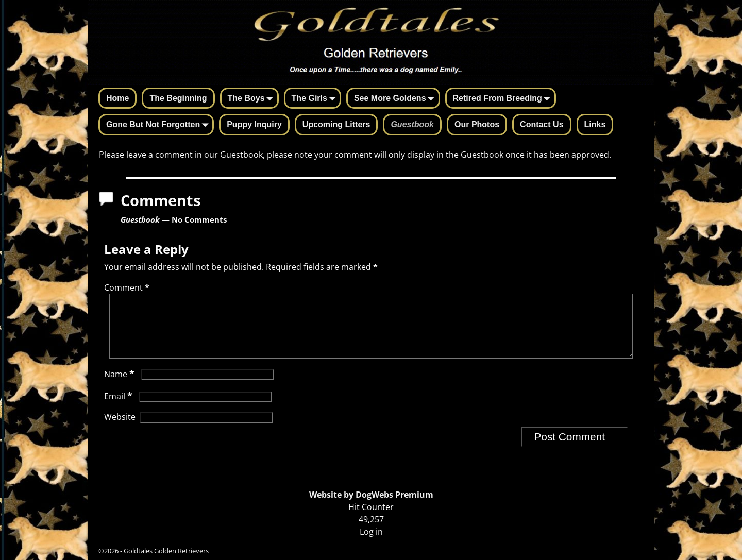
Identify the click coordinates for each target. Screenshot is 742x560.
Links (595, 124)
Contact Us (542, 124)
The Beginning (178, 98)
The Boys (252, 99)
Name (120, 386)
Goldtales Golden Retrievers (166, 551)
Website (120, 429)
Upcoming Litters (336, 124)
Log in (371, 532)
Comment (128, 287)
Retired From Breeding (504, 99)
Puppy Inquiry (254, 124)
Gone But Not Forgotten (159, 125)
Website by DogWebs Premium (371, 495)
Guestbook (412, 124)
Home (117, 98)
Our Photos (477, 124)
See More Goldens (396, 99)
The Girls (316, 99)
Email (119, 409)
